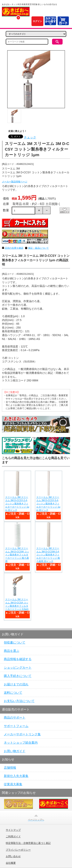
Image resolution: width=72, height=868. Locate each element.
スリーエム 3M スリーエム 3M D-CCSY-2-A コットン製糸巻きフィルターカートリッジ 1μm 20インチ (17, 504)
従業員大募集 (13, 784)
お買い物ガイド (15, 751)
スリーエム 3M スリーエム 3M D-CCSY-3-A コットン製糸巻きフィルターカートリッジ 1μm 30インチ (48, 504)
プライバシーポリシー (18, 850)
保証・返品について (38, 248)
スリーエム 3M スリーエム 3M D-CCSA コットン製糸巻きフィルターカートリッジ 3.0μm (17, 604)
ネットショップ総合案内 (21, 743)
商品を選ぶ (12, 651)
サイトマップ (13, 830)
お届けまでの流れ (16, 684)
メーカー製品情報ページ (15, 182)
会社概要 (11, 863)
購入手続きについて (18, 676)
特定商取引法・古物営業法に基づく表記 (28, 843)
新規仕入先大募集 (16, 776)
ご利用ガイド (13, 837)
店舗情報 (10, 768)
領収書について (15, 643)
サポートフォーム (16, 726)
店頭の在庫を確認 (14, 248)
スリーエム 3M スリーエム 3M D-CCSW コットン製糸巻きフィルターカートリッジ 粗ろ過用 (17, 555)
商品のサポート (15, 718)
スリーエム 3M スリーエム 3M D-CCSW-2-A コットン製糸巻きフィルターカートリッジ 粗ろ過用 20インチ (48, 555)
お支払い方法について (19, 701)
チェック (30, 137)
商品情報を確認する (18, 659)
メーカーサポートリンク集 (22, 734)
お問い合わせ (13, 856)
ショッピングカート (18, 668)
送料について (13, 693)
